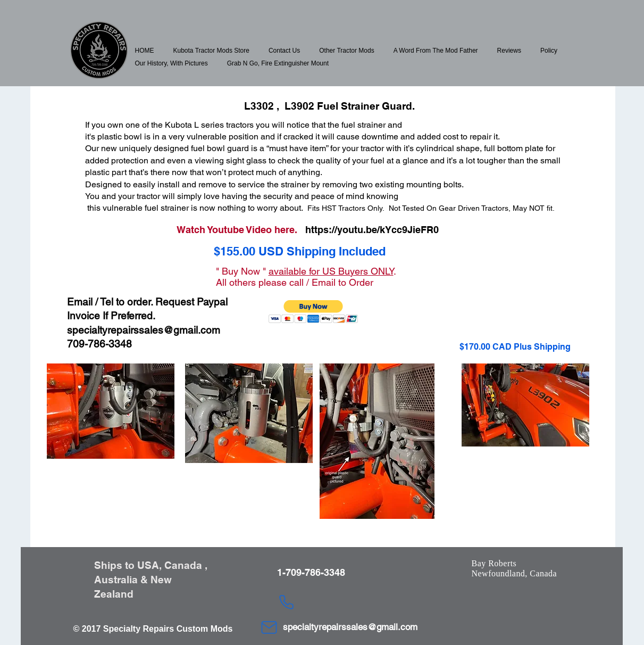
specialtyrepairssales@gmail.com (144, 330)
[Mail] (269, 627)
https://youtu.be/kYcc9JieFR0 (372, 230)
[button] (211, 51)
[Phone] (287, 602)
